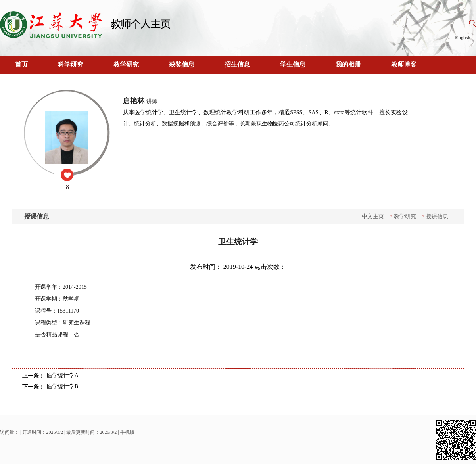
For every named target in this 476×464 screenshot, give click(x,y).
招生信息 (237, 64)
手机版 (127, 432)
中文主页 (373, 216)
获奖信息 (182, 64)
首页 (21, 64)
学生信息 (293, 64)
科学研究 (71, 64)
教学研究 (126, 64)
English (463, 38)
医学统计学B (62, 386)
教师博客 (404, 64)
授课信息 (437, 216)
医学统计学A (63, 375)
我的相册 (348, 64)
